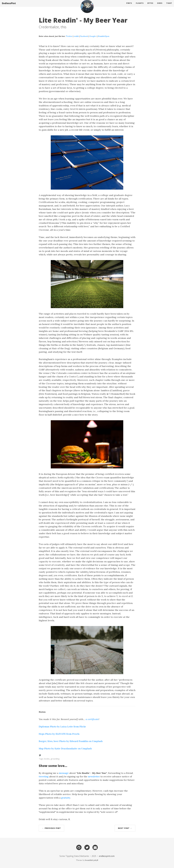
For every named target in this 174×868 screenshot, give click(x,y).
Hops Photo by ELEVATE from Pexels (59, 734)
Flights (140, 6)
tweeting (44, 776)
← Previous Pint (51, 828)
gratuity (66, 798)
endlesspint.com (107, 856)
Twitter (69, 36)
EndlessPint (9, 6)
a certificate (92, 719)
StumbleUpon (104, 36)
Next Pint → (125, 828)
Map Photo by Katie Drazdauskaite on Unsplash (65, 748)
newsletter (94, 776)
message (64, 773)
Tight (169, 6)
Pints (129, 6)
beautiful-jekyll (92, 860)
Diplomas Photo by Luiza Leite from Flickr (62, 727)
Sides (160, 6)
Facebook (84, 36)
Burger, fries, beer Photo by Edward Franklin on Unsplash (71, 741)
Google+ (93, 36)
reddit (76, 36)
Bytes (150, 6)
